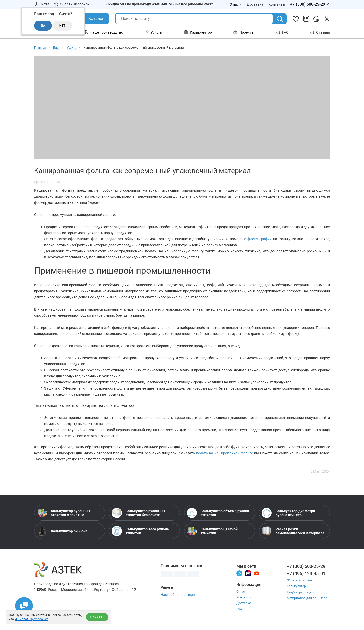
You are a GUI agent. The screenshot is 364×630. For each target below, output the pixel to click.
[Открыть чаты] (24, 606)
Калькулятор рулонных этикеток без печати (138, 513)
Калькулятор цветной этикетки (212, 531)
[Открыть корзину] (316, 19)
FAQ (282, 32)
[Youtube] (257, 573)
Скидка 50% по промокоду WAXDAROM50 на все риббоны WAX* (160, 4)
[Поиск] (280, 19)
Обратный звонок (72, 4)
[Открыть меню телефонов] (310, 4)
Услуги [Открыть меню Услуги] (153, 32)
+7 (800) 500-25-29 (306, 566)
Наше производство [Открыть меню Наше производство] (103, 32)
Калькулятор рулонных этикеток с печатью (64, 513)
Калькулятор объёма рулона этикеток (218, 513)
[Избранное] (296, 19)
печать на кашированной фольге (224, 453)
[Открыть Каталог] (92, 19)
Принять (97, 617)
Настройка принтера (178, 595)
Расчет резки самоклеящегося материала (293, 531)
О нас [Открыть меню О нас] (236, 4)
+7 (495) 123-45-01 (306, 573)
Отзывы (320, 32)
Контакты (244, 597)
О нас (241, 591)
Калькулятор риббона (62, 531)
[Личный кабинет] (327, 19)
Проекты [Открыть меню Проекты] (244, 32)
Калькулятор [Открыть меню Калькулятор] (198, 32)
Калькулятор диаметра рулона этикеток (288, 513)
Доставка (244, 603)
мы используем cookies (31, 619)
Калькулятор (297, 586)
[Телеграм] (239, 573)
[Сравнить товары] (306, 19)
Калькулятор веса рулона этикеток (140, 531)
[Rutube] (248, 573)
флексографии (260, 239)
